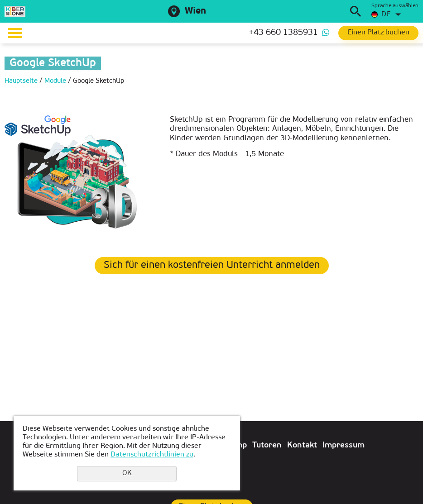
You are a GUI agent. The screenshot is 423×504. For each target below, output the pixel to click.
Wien (195, 11)
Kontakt (302, 445)
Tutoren (267, 445)
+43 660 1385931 (283, 33)
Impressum (344, 445)
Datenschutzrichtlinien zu (152, 455)
